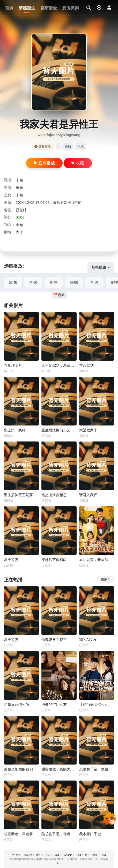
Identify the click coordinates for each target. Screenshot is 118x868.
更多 (105, 579)
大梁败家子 (88, 430)
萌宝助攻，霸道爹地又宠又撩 (21, 834)
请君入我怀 (88, 495)
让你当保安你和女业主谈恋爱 (97, 704)
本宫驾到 (86, 365)
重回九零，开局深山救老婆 (97, 560)
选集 (59, 295)
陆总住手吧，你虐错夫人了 (59, 834)
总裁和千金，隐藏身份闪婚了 (97, 769)
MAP (39, 855)
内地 (80, 147)
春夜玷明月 (13, 365)
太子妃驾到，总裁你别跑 (59, 365)
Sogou (95, 855)
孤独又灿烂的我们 (18, 769)
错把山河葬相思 (54, 495)
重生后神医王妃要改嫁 (21, 495)
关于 (18, 855)
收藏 (78, 163)
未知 (68, 147)
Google (68, 855)
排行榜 (28, 855)
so (86, 855)
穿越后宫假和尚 (54, 560)
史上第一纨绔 (15, 430)
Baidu (57, 855)
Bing (78, 855)
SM (104, 855)
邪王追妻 (11, 560)
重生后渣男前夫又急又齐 (59, 430)
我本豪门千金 (90, 834)
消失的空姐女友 (54, 704)
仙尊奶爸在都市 (54, 640)
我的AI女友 (88, 640)
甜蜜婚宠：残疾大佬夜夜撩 (59, 769)
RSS (47, 855)
